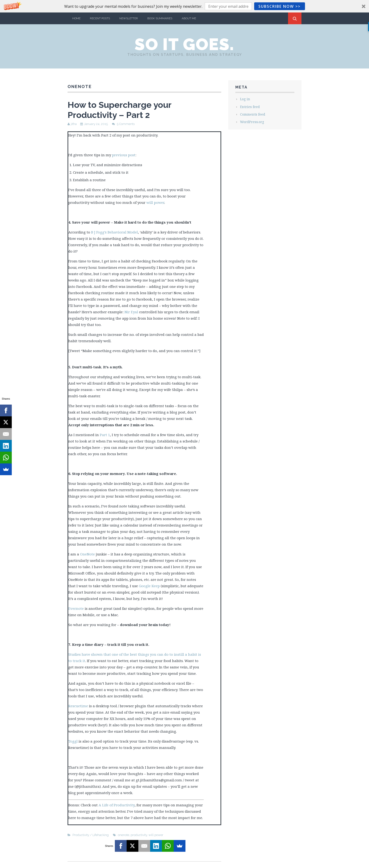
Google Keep (149, 586)
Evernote (76, 608)
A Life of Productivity (117, 805)
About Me (189, 18)
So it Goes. (184, 44)
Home (76, 18)
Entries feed (250, 107)
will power (155, 202)
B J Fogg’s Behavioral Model (114, 232)
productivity (139, 835)
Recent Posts (100, 18)
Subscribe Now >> (279, 6)
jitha (74, 124)
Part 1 (105, 435)
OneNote (87, 554)
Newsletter (129, 18)
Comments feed (253, 114)
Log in (245, 99)
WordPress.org (252, 122)
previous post (124, 155)
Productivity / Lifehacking (91, 835)
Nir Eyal (131, 312)
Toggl (73, 741)
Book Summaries (160, 18)
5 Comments (126, 124)
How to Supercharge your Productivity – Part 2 (119, 110)
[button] (184, 6)
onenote (124, 835)
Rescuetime (78, 706)
